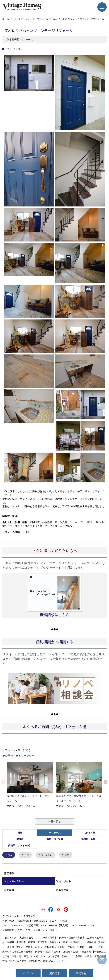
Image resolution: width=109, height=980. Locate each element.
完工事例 (9, 890)
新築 (20, 833)
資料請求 (55, 973)
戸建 (27, 855)
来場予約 (81, 973)
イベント (28, 973)
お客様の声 (62, 890)
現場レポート (64, 882)
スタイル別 (89, 833)
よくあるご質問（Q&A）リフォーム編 (54, 727)
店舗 (69, 855)
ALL (10, 855)
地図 (65, 921)
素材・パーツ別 (55, 839)
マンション (48, 855)
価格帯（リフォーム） (20, 845)
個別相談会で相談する (55, 642)
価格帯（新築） (89, 839)
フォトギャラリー (14, 882)
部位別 (20, 839)
